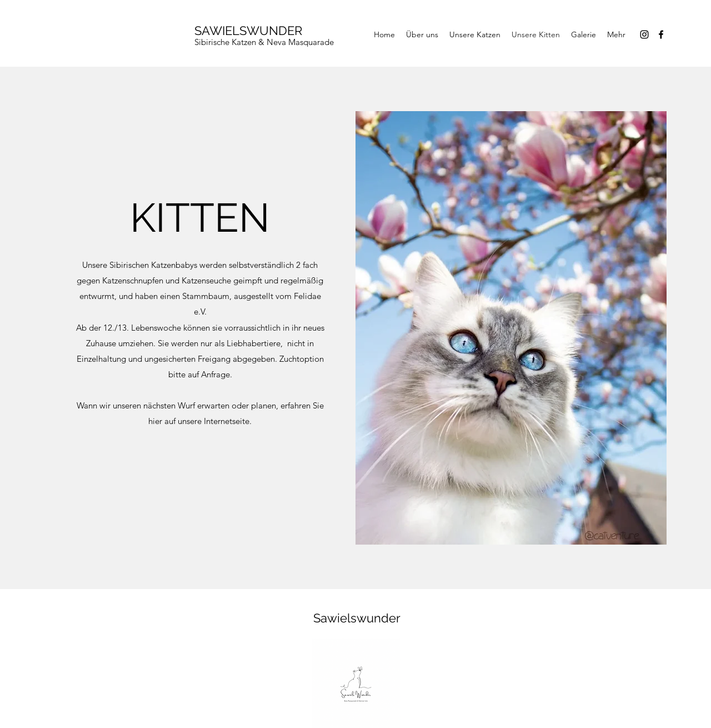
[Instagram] (644, 34)
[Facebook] (661, 34)
